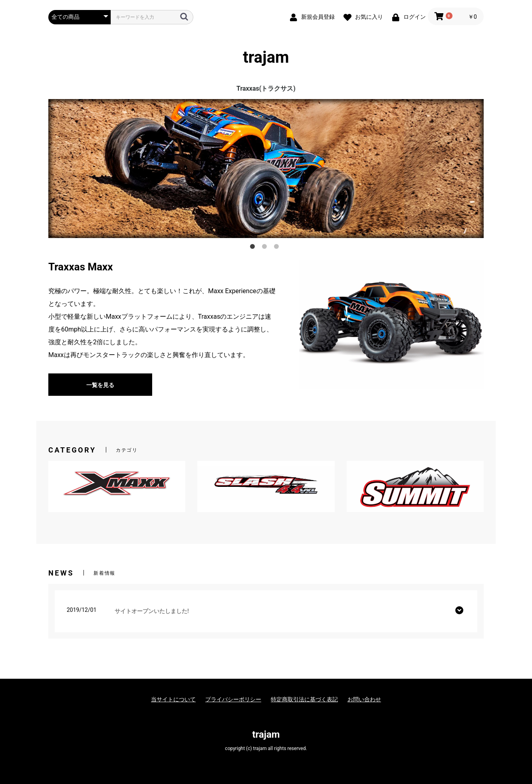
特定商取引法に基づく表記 (304, 699)
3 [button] (278, 248)
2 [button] (266, 248)
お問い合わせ (364, 699)
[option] (266, 169)
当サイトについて (173, 699)
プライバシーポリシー (233, 699)
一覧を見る (100, 385)
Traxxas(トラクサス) (266, 88)
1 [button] (254, 248)
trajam (266, 58)
